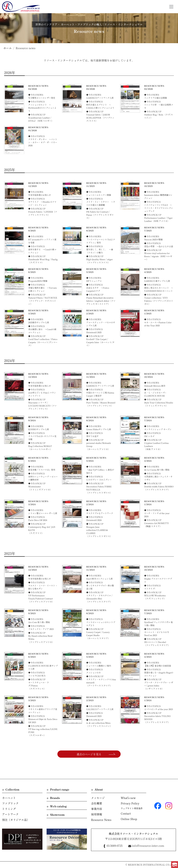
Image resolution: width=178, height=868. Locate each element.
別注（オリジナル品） (16, 820)
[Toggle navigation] (171, 7)
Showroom (56, 815)
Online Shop (129, 819)
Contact (126, 813)
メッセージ (98, 798)
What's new (128, 798)
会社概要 (97, 803)
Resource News (101, 820)
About (97, 789)
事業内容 (97, 809)
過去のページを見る (89, 754)
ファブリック (10, 803)
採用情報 (97, 814)
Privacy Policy (130, 803)
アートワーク (10, 814)
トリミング (9, 809)
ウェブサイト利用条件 (132, 808)
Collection (11, 789)
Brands (53, 798)
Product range (58, 789)
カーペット (9, 798)
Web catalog (57, 806)
